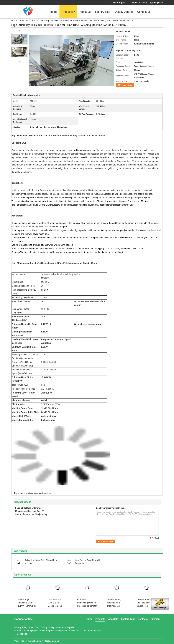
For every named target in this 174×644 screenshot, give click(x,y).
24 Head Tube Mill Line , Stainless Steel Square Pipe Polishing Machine (146, 604)
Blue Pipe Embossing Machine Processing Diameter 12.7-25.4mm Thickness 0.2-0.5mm (87, 607)
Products (67, 12)
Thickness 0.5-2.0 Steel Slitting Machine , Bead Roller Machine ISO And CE (56, 606)
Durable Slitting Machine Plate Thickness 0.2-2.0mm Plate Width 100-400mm (116, 606)
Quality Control (124, 12)
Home (54, 12)
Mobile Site (21, 634)
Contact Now (126, 85)
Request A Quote (139, 3)
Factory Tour (103, 12)
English (158, 3)
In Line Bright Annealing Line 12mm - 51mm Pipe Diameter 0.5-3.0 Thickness (27, 606)
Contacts (143, 619)
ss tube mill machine (42, 493)
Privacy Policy (21, 627)
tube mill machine (26, 493)
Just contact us (52, 641)
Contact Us (144, 12)
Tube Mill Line (37, 20)
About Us (85, 12)
